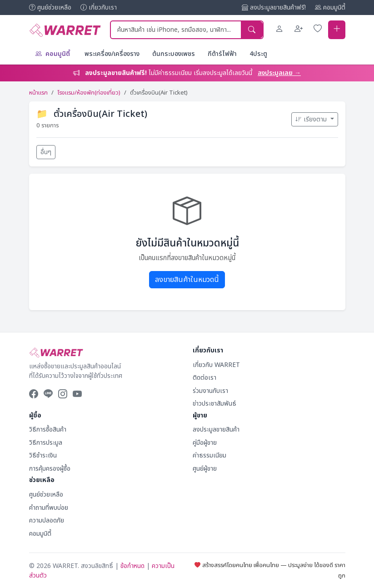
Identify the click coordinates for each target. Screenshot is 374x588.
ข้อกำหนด (132, 566)
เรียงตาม (312, 119)
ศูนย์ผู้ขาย (205, 469)
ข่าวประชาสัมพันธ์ (214, 404)
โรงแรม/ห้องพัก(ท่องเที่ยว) (89, 93)
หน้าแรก (38, 93)
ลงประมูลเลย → (279, 73)
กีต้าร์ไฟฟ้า (222, 54)
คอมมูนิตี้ (330, 8)
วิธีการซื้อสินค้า (48, 430)
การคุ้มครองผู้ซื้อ (50, 469)
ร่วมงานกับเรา (210, 391)
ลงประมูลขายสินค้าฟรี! (274, 8)
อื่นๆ (46, 152)
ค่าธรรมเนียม (209, 455)
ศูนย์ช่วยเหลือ (50, 8)
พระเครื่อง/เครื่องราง (112, 54)
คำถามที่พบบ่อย (49, 508)
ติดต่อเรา (204, 378)
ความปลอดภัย (47, 520)
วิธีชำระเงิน (43, 455)
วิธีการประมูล (46, 443)
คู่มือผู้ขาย (205, 443)
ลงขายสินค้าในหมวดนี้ (187, 280)
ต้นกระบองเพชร (174, 54)
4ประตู (258, 54)
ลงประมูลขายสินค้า (216, 430)
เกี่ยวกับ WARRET (216, 365)
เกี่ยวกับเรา (99, 8)
